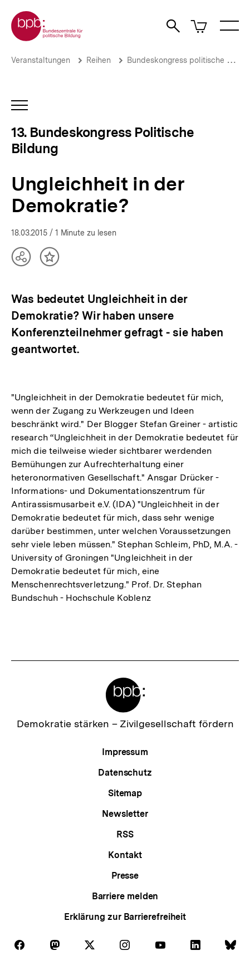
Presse (125, 876)
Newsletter (125, 814)
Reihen (99, 60)
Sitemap (125, 793)
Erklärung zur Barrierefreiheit (125, 917)
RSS (125, 834)
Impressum (125, 752)
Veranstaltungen (41, 60)
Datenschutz (125, 773)
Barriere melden (125, 896)
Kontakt (125, 855)
